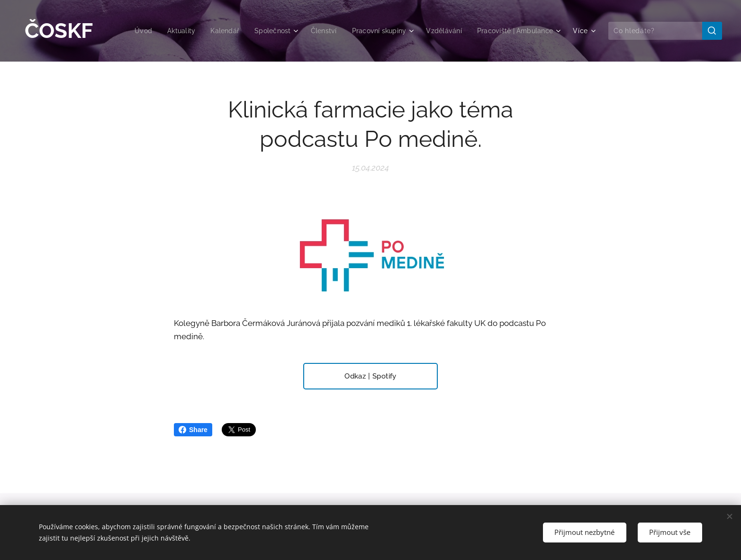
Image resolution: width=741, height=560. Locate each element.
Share (193, 430)
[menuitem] (127, 31)
